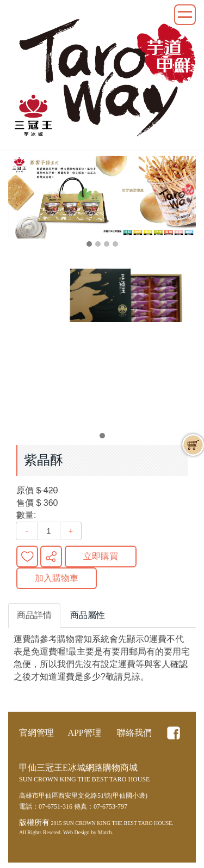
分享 (51, 557)
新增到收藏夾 (27, 557)
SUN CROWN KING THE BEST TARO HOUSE (118, 823)
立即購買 (101, 556)
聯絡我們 (134, 733)
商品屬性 (88, 615)
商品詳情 (34, 615)
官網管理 (36, 733)
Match (105, 832)
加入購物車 (57, 578)
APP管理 (84, 733)
